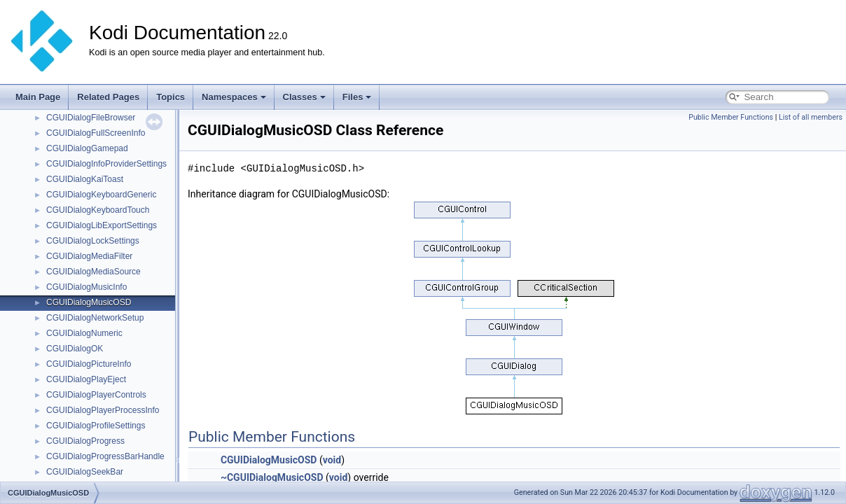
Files (357, 97)
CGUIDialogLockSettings (93, 241)
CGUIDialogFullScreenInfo (96, 133)
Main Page (38, 97)
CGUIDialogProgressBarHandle (105, 456)
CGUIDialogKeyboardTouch (98, 210)
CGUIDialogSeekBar (85, 472)
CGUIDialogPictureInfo (89, 364)
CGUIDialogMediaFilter (89, 256)
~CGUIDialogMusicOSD (272, 477)
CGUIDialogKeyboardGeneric (101, 195)
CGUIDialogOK (75, 349)
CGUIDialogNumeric (84, 333)
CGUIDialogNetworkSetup (95, 318)
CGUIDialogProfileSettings (96, 426)
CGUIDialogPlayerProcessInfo (103, 410)
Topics (171, 97)
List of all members (811, 117)
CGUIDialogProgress (85, 441)
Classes (304, 97)
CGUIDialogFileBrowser (91, 118)
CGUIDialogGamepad (87, 148)
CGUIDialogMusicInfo (86, 287)
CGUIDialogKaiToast (85, 179)
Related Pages (108, 97)
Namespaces (234, 97)
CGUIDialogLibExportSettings (102, 225)
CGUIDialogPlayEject (86, 379)
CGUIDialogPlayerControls (96, 395)
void (332, 460)
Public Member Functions (731, 117)
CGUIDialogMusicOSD (89, 302)
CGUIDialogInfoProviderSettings (106, 164)
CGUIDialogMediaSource (93, 272)
